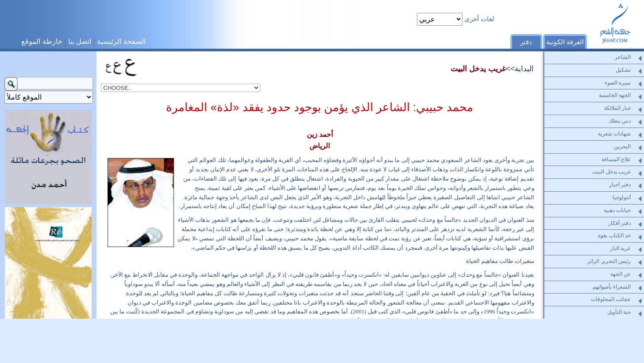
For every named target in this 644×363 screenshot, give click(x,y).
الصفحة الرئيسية (121, 41)
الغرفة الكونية (565, 42)
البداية (524, 69)
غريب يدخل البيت (478, 69)
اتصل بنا (80, 41)
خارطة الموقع (42, 41)
